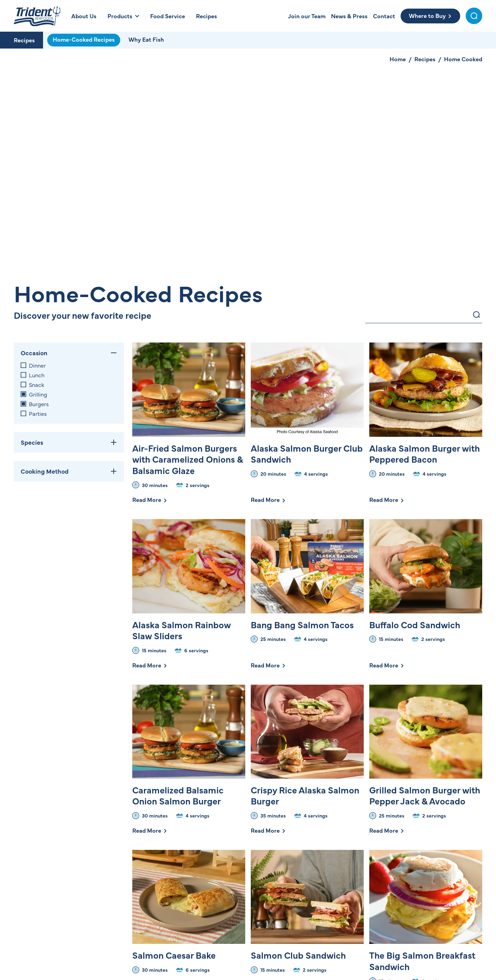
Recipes (24, 40)
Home (398, 59)
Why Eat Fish (146, 39)
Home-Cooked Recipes (84, 39)
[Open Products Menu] (123, 16)
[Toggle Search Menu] (474, 16)
